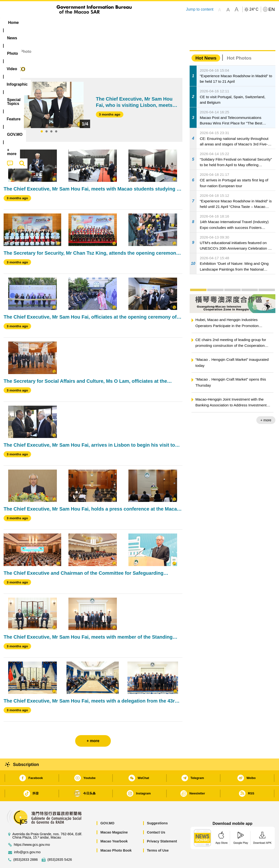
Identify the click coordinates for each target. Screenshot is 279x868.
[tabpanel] (49, 90)
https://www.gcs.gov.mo (32, 830)
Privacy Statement (162, 827)
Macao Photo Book (116, 836)
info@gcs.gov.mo (27, 837)
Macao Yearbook (114, 827)
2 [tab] (46, 117)
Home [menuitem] (13, 23)
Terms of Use (158, 836)
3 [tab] (51, 117)
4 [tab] (56, 117)
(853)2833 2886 (26, 845)
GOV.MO (107, 808)
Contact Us (156, 818)
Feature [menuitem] (163, 23)
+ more (266, 405)
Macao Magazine (114, 818)
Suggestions (157, 808)
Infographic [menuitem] (100, 23)
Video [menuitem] (75, 23)
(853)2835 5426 (60, 845)
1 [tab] (42, 117)
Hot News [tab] (206, 43)
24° (254, 9)
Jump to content (200, 9)
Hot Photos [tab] (239, 43)
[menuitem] (34, 23)
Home (9, 37)
